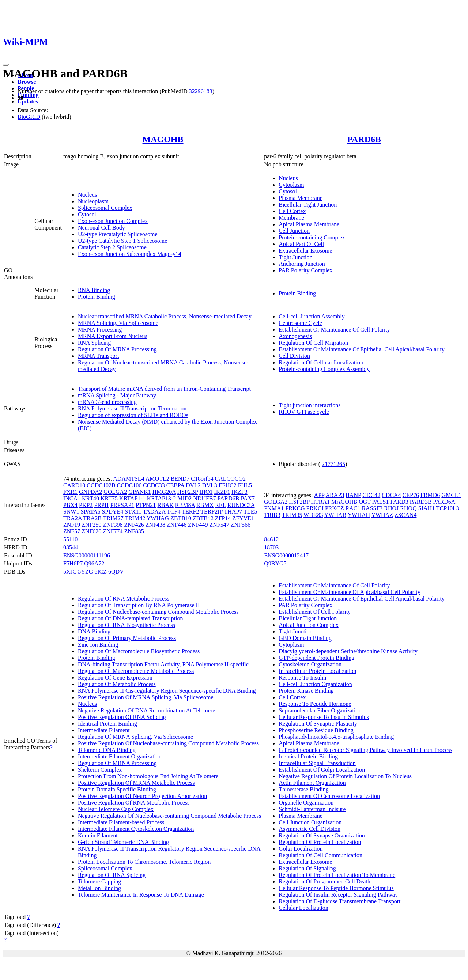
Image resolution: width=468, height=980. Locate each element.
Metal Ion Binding (99, 888)
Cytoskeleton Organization (310, 664)
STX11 (133, 512)
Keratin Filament (98, 835)
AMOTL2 (157, 479)
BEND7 (180, 479)
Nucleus (87, 195)
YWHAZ (382, 515)
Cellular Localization (303, 908)
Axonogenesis (295, 336)
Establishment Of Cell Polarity (315, 612)
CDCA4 (391, 495)
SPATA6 (90, 512)
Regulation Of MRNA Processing (117, 349)
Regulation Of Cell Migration (313, 343)
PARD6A (444, 502)
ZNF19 (72, 525)
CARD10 (74, 485)
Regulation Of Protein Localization (320, 842)
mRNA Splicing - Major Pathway (117, 395)
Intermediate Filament (104, 730)
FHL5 (245, 485)
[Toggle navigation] (6, 65)
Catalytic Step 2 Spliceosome (112, 247)
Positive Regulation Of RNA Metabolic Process (134, 803)
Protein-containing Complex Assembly (324, 369)
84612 (271, 539)
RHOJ (391, 508)
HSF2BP (188, 492)
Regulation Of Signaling (307, 868)
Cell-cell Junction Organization (315, 684)
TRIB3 (272, 515)
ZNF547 (219, 525)
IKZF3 (239, 492)
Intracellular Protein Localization (317, 671)
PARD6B (364, 139)
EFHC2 (228, 485)
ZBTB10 (181, 518)
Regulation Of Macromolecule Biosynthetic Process (139, 651)
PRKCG (295, 508)
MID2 (184, 498)
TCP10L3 (448, 508)
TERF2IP (212, 512)
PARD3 (399, 502)
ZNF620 (91, 531)
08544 (71, 547)
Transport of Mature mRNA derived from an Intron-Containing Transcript (164, 389)
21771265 (333, 464)
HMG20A (164, 492)
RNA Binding (94, 290)
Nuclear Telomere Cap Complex (116, 809)
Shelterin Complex (100, 770)
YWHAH (359, 515)
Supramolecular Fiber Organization (320, 710)
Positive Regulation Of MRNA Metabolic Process (136, 783)
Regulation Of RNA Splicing (112, 875)
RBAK (165, 505)
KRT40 (90, 498)
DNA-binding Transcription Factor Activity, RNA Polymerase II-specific (163, 664)
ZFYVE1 (243, 518)
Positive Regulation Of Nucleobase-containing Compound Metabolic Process (168, 743)
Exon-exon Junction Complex (113, 221)
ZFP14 (223, 518)
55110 (70, 539)
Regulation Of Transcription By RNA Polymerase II (139, 605)
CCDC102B (101, 485)
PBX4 (70, 505)
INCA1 (72, 498)
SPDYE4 (113, 512)
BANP (353, 495)
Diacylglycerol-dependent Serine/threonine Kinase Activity (348, 651)
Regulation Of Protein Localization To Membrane (337, 875)
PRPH (101, 505)
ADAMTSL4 (129, 479)
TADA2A (154, 512)
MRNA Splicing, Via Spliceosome (118, 323)
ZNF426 (134, 525)
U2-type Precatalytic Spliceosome (118, 234)
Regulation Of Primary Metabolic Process (127, 638)
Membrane (291, 218)
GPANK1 (140, 492)
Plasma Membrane (301, 198)
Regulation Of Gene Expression (115, 678)
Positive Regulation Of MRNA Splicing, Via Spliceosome (146, 697)
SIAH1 (427, 508)
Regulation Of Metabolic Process (117, 684)
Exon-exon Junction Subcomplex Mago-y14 (130, 254)
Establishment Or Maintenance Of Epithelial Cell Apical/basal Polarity (362, 349)
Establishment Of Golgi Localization (322, 770)
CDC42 (371, 495)
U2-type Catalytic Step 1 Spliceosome (122, 241)
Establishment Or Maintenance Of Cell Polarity (334, 330)
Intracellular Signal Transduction (317, 763)
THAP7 (233, 512)
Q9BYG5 (275, 563)
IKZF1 (222, 492)
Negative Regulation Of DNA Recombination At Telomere (146, 710)
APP (319, 495)
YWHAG (158, 518)
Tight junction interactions (310, 405)
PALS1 (381, 502)
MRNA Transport (98, 356)
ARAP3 (335, 495)
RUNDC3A (241, 505)
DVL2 (193, 485)
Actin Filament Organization (312, 783)
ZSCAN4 (405, 515)
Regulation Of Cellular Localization (321, 362)
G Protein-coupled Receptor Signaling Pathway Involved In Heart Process (365, 750)
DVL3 (210, 485)
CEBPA (175, 485)
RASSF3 (372, 508)
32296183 (201, 91)
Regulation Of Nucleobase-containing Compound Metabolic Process (158, 612)
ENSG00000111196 (87, 555)
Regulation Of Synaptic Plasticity (318, 724)
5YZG (85, 572)
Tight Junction (295, 257)
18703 (271, 547)
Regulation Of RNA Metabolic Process (124, 599)
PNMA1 (274, 508)
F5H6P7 (73, 563)
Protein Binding (97, 297)
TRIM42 (135, 518)
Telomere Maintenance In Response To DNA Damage (141, 895)
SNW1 (71, 512)
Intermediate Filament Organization (120, 756)
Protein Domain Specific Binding (117, 789)
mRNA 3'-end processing (107, 402)
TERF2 (190, 512)
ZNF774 (113, 531)
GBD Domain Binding (305, 638)
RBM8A (185, 505)
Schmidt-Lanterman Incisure (312, 809)
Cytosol (87, 214)
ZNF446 (177, 525)
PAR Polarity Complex (305, 270)
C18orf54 (202, 479)
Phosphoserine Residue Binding (316, 730)
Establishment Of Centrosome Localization (329, 796)
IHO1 (206, 492)
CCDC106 (129, 485)
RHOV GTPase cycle (304, 412)
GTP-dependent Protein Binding (316, 658)
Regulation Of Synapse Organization (322, 835)
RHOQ (408, 508)
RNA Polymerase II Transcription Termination (132, 408)
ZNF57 (72, 531)
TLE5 (250, 512)
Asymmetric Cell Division (310, 829)
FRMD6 (430, 495)
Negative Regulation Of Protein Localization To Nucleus (345, 776)
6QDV (116, 572)
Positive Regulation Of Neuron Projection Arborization (142, 796)
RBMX (205, 505)
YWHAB (335, 515)
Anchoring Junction (302, 264)
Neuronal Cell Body (101, 228)
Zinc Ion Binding (98, 645)
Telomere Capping (99, 881)
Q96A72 (94, 563)
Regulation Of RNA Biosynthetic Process (127, 625)
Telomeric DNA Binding (107, 750)
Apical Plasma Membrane (309, 224)
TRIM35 (292, 515)
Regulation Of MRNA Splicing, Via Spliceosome (135, 737)
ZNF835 (134, 531)
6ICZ (101, 572)
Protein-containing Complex (312, 237)
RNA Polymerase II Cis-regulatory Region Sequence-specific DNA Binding (167, 691)
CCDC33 (154, 485)
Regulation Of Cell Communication (320, 855)
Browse (27, 82)
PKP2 (86, 505)
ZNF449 (198, 525)
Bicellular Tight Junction (308, 205)
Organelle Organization (306, 803)
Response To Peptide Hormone (315, 704)
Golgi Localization (301, 849)
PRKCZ (335, 508)
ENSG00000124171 (288, 555)
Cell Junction (294, 231)
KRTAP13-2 (162, 498)
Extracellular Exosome (305, 251)
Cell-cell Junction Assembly (312, 316)
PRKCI (315, 508)
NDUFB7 (204, 498)
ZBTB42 (203, 518)
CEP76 (411, 495)
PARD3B (421, 502)
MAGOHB (163, 139)
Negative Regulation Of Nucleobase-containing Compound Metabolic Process (169, 816)
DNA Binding (94, 631)
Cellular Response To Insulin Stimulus (324, 717)
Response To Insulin (302, 678)
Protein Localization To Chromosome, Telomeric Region (144, 862)
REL (220, 505)
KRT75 (109, 498)
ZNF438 (155, 525)
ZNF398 (113, 525)
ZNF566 (241, 525)
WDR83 (313, 515)
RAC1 (353, 508)
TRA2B (92, 518)
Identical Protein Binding (107, 724)
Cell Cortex (292, 211)
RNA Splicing (94, 343)
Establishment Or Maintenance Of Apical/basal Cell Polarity (349, 592)
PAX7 (248, 498)
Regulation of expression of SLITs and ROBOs (133, 415)
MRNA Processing (100, 330)
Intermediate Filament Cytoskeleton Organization (136, 829)
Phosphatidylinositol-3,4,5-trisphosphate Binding (336, 737)
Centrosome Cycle (300, 323)
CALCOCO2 (230, 479)
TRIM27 (113, 518)
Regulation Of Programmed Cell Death (324, 881)
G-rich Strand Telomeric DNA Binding (123, 842)
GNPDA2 (90, 492)
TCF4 (173, 512)
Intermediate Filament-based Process (121, 822)
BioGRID (29, 117)
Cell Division (294, 356)
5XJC (70, 572)
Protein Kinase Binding (306, 691)
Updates (28, 101)
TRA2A (73, 518)
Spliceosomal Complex (105, 208)
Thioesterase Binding (303, 789)
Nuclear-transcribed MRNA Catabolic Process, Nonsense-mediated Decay (165, 316)
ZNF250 (91, 525)
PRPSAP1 (122, 505)
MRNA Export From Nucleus (113, 336)
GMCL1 (451, 495)
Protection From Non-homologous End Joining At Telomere (148, 776)
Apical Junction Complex (309, 625)
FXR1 (70, 492)
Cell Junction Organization (310, 822)
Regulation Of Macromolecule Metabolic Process (136, 671)
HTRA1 (321, 502)
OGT (365, 502)
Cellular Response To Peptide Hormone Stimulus (336, 888)
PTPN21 (146, 505)
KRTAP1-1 (132, 498)
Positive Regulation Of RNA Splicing (122, 717)
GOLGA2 (115, 492)
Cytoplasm (291, 185)
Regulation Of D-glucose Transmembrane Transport (339, 901)
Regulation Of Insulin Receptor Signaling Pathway (338, 895)
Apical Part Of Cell (301, 244)
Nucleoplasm (93, 201)
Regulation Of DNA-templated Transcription (131, 618)
